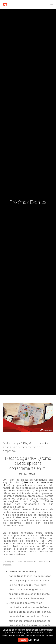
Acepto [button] (23, 640)
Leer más (34, 640)
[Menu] (51, 4)
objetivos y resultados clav (28, 484)
